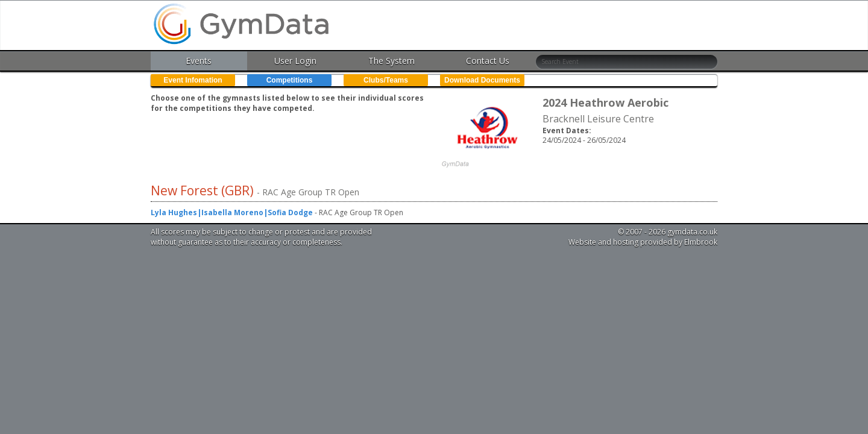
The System (392, 61)
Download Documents (482, 80)
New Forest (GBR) (204, 190)
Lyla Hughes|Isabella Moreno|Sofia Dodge (232, 212)
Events (199, 61)
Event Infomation (193, 80)
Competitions (290, 80)
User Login (295, 61)
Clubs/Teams (386, 80)
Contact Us (488, 61)
